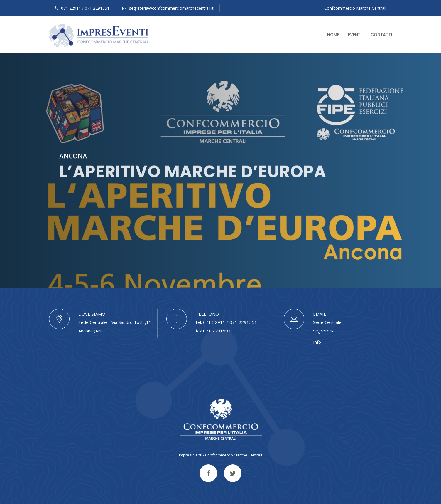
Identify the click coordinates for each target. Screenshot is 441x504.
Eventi (355, 35)
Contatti (381, 35)
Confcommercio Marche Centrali (355, 8)
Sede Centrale (327, 322)
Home (333, 35)
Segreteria (324, 331)
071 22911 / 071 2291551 (82, 8)
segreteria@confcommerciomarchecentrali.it (168, 8)
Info (317, 342)
